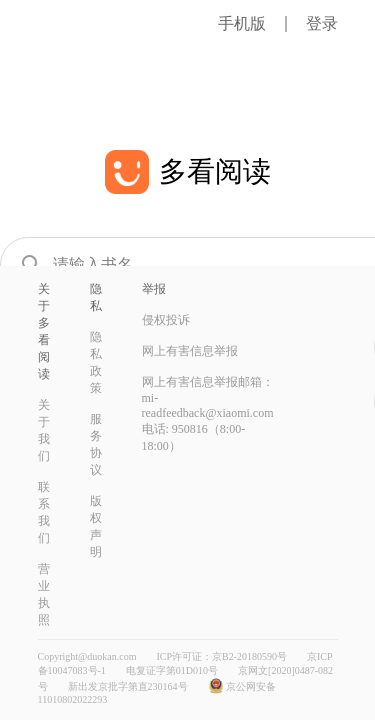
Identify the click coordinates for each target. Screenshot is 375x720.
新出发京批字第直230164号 (128, 686)
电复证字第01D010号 (172, 670)
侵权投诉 (166, 320)
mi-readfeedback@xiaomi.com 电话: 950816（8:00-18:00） (208, 422)
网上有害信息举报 (190, 351)
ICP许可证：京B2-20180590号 (221, 656)
